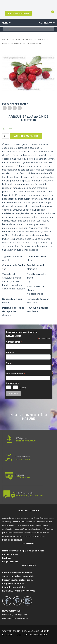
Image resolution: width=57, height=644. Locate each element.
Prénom (11, 352)
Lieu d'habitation (15, 374)
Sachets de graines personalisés (18, 576)
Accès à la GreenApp (18, 13)
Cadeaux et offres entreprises (17, 573)
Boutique (7, 558)
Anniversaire (12, 383)
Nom (9, 363)
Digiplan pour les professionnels (18, 580)
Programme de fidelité (13, 584)
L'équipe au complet (12, 540)
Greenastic (8, 40)
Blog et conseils (10, 562)
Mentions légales (38, 635)
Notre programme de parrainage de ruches (23, 551)
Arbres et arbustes (26, 40)
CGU (26, 635)
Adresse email (14, 342)
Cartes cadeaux (10, 554)
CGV (17, 635)
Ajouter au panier (26, 136)
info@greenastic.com (21, 618)
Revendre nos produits (13, 587)
